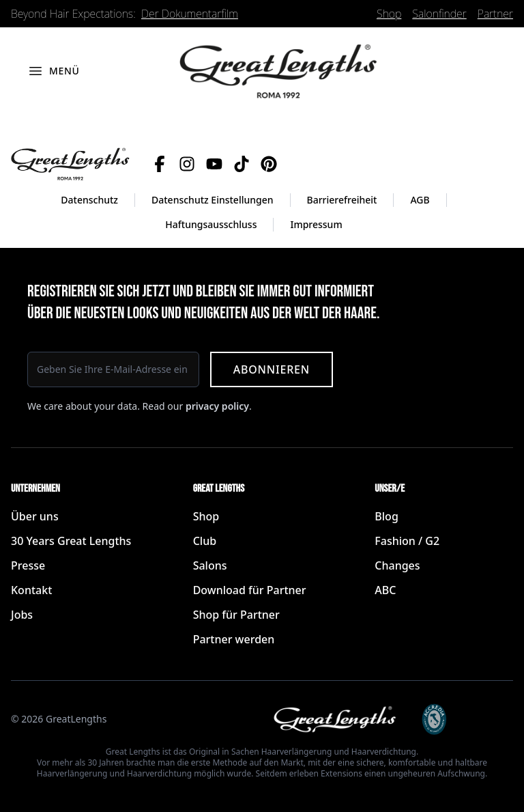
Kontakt (31, 590)
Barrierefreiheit (342, 200)
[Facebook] (160, 164)
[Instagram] (187, 164)
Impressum (316, 224)
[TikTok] (242, 164)
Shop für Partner (236, 615)
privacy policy (217, 406)
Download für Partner (250, 590)
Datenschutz (89, 200)
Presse (28, 565)
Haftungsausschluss (211, 224)
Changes (397, 565)
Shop (389, 14)
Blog (386, 516)
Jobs (22, 615)
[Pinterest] (269, 164)
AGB (420, 200)
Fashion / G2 (407, 541)
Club (205, 541)
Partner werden (234, 639)
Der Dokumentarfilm (190, 14)
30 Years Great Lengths (71, 541)
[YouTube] (214, 164)
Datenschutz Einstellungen (213, 200)
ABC (385, 590)
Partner (495, 14)
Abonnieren (272, 369)
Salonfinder (439, 14)
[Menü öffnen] (54, 71)
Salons (210, 565)
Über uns (35, 516)
